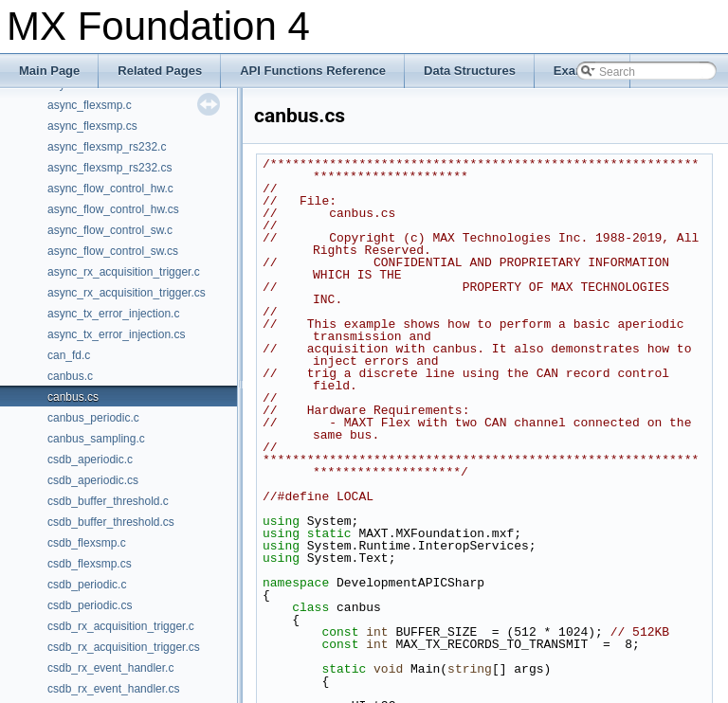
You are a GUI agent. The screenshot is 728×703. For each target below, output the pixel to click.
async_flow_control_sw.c (110, 230)
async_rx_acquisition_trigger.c (124, 272)
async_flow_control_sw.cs (113, 251)
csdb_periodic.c (87, 585)
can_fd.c (69, 355)
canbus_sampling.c (96, 439)
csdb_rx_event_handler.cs (113, 689)
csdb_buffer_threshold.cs (111, 522)
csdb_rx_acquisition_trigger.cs (124, 647)
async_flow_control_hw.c (110, 189)
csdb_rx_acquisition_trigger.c (121, 626)
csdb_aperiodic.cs (93, 480)
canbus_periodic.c (93, 418)
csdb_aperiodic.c (90, 460)
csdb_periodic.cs (90, 605)
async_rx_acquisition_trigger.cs (127, 293)
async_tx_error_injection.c (113, 314)
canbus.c (70, 376)
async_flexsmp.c (90, 105)
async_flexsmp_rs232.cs (109, 168)
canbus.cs (73, 397)
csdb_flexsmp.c (87, 543)
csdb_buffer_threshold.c (108, 501)
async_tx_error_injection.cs (116, 334)
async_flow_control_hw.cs (113, 209)
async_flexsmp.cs (92, 126)
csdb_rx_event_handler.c (110, 668)
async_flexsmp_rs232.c (107, 147)
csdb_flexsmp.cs (90, 564)
